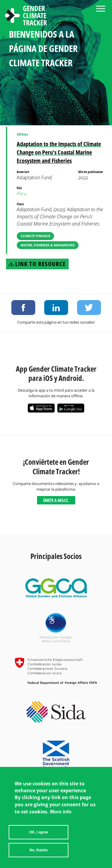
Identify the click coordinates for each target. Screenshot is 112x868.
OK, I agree (39, 835)
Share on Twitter (89, 308)
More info (61, 815)
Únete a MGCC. (56, 500)
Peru (22, 194)
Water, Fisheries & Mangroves (48, 245)
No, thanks (39, 853)
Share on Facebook (23, 308)
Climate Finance (35, 236)
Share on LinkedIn (56, 308)
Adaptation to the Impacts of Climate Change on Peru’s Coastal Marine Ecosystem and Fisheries (59, 152)
